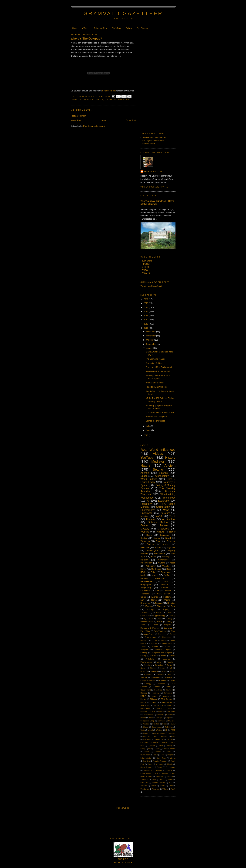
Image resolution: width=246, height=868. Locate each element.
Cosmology (171, 712)
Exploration (164, 501)
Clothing (144, 653)
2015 (146, 311)
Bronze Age (150, 637)
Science (163, 473)
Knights (168, 718)
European (171, 541)
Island (173, 656)
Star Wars (145, 705)
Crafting (169, 618)
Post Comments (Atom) (94, 126)
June (149, 430)
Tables (173, 671)
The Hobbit (158, 705)
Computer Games (148, 680)
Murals (143, 699)
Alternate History (159, 733)
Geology (150, 544)
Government (146, 690)
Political (169, 770)
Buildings (144, 712)
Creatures (163, 529)
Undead (168, 646)
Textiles (153, 786)
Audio (170, 709)
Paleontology (147, 563)
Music (143, 575)
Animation (162, 634)
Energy (170, 746)
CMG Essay (163, 594)
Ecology (148, 684)
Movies (144, 516)
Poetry (169, 622)
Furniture (157, 687)
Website (145, 532)
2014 (146, 316)
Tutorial (155, 646)
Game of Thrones (169, 749)
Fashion (159, 603)
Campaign (168, 677)
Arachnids (155, 677)
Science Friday (109, 91)
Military (160, 662)
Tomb (172, 516)
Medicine (145, 547)
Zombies (160, 674)
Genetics (170, 715)
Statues (154, 643)
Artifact (167, 575)
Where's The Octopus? (86, 39)
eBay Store (147, 261)
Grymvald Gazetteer (123, 13)
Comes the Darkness (155, 421)
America (147, 665)
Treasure (160, 532)
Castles (144, 538)
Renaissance (147, 581)
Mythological (153, 550)
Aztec (173, 736)
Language (165, 535)
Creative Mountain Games (154, 137)
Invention (168, 693)
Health (162, 668)
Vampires (144, 649)
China (153, 712)
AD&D (173, 730)
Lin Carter (161, 721)
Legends (167, 659)
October (150, 340)
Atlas (156, 736)
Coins (143, 597)
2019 (146, 303)
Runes (143, 702)
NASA (159, 516)
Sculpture (154, 702)
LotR (170, 668)
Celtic (159, 618)
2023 (146, 299)
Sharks (146, 727)
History (170, 457)
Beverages (145, 603)
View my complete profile (154, 187)
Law (142, 600)
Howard (153, 656)
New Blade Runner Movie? (158, 371)
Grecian (165, 585)
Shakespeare (167, 702)
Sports (170, 780)
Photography (148, 510)
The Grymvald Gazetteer (153, 141)
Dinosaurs (161, 606)
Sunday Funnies (158, 783)
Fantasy (151, 519)
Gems (147, 752)
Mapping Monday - (160, 761)
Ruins (166, 581)
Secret (164, 671)
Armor (155, 575)
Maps (166, 510)
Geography (146, 585)
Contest (162, 680)
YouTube (147, 457)
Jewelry (172, 615)
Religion (144, 560)
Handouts (158, 690)
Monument (160, 764)
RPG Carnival (167, 699)
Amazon (144, 677)
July (148, 426)
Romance (160, 777)
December (151, 332)
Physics (159, 770)
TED (171, 783)
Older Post (131, 120)
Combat (165, 588)
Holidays (150, 609)
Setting (109, 100)
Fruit (150, 749)
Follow (129, 28)
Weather (166, 566)
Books (149, 535)
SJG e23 (146, 273)
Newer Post (76, 120)
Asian (153, 572)
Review (173, 724)
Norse (154, 600)
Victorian (155, 789)
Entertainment (148, 715)
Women (148, 606)
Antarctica (147, 736)
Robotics (171, 603)
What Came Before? (155, 383)
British (159, 612)
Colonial (170, 739)
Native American (147, 767)
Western (159, 730)
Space (144, 476)
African (155, 625)
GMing (143, 656)
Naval (168, 538)
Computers (145, 742)
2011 (146, 328)
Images (170, 755)
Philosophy (148, 770)
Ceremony (159, 739)
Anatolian (172, 733)
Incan (151, 718)
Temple (144, 625)
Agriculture (148, 618)
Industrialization (146, 758)
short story (145, 708)
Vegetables (145, 789)
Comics (161, 712)
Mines (150, 764)
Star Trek (144, 783)
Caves (170, 665)
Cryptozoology (159, 615)
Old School (156, 569)
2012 (146, 324)
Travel (170, 705)
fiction (173, 563)
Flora (154, 557)
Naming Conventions (153, 578)
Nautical (146, 724)
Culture (145, 525)
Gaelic (157, 749)
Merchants (167, 696)
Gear (173, 606)
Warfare (161, 563)
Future (169, 687)
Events (155, 597)
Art (149, 501)
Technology (169, 498)
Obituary (153, 699)
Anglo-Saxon (149, 634)
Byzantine (159, 665)
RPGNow (146, 264)
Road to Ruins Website (156, 387)
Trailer (143, 646)
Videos (158, 454)
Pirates (164, 640)
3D (167, 730)
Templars (144, 786)
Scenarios (144, 780)
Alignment (147, 733)
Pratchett (156, 724)
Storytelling (146, 588)
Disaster (165, 742)
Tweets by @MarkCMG (151, 286)
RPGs (143, 572)
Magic (168, 591)
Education (145, 591)
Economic (168, 628)
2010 (146, 435)
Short (162, 780)
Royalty (166, 609)
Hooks (155, 755)
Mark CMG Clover (153, 171)
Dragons (168, 625)
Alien (170, 674)
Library (154, 640)
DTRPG (145, 267)
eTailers (86, 28)
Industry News (161, 758)
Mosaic (170, 764)
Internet (173, 758)
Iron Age (159, 718)
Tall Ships (169, 727)
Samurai (170, 777)
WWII (173, 789)
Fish (157, 591)
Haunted (169, 690)
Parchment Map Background (159, 367)
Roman (164, 525)
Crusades (155, 742)
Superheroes (157, 727)
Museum (144, 671)
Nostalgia (166, 557)
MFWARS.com (148, 144)
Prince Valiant (146, 773)
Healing (144, 693)
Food (158, 541)
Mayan (154, 696)
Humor (172, 532)
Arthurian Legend (163, 649)
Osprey (159, 767)
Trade (143, 730)
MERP (143, 696)
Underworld (159, 554)
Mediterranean (147, 662)
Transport (145, 612)
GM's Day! (117, 28)
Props (164, 724)
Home (75, 28)
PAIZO (145, 270)
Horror (143, 569)
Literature (165, 513)
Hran (163, 755)
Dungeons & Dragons (150, 628)
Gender (158, 752)
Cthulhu (153, 668)
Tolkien (158, 547)
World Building (122, 100)
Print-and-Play (101, 28)
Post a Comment (78, 116)
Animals (145, 473)
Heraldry (155, 693)
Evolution (160, 715)
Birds (169, 569)
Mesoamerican (147, 622)
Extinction (161, 684)
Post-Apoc (171, 662)
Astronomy (151, 566)
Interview (146, 761)
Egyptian (171, 547)
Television (145, 594)
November (151, 336)
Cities (169, 612)
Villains (165, 789)
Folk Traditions (160, 631)
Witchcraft (148, 674)
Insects (166, 544)
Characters (167, 637)
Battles (173, 634)
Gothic (169, 752)
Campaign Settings (154, 363)
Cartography (163, 507)
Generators (166, 572)
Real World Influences (91, 100)
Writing (167, 600)
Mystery (145, 529)
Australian (164, 736)
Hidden (143, 718)
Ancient (170, 465)
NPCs (160, 622)
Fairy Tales (145, 631)
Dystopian (152, 746)
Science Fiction (158, 522)
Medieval (158, 461)
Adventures (163, 560)
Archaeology (162, 476)
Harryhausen (145, 755)
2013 (146, 320)
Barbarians (147, 739)
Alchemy (159, 709)
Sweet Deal (167, 643)
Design (172, 680)
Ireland (163, 656)
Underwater (147, 513)
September (151, 344)
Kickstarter (150, 659)
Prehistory (146, 504)
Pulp (157, 773)
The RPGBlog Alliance (123, 859)
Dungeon (144, 640)
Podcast (154, 671)
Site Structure (143, 28)
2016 (146, 307)
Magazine (172, 721)
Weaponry (145, 541)
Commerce (145, 615)
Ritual (173, 631)
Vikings (156, 538)
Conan (143, 668)
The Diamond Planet (155, 359)
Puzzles (165, 773)
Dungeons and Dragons (162, 653)
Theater (162, 786)
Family (143, 749)
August (150, 348)
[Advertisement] (158, 79)
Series (154, 780)
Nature (145, 465)
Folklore (167, 597)
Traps (171, 786)
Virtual (150, 730)
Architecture (169, 519)
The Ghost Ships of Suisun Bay (160, 413)
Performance (171, 767)
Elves (161, 746)
